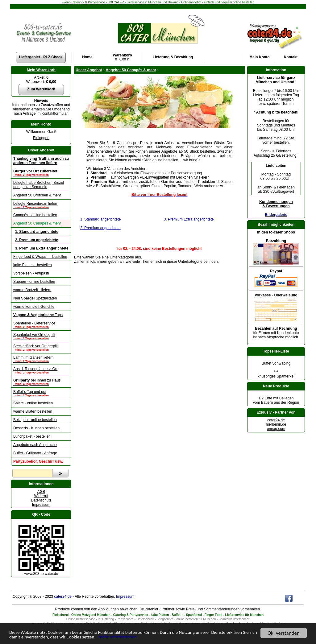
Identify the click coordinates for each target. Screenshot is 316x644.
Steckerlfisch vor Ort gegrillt (41, 348)
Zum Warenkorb (41, 89)
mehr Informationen (168, 638)
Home (87, 57)
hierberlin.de (276, 424)
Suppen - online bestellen (34, 282)
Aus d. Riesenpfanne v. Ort (41, 370)
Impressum (41, 505)
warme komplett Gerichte (34, 307)
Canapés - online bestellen (35, 215)
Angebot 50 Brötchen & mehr (37, 195)
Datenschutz (41, 500)
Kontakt (291, 57)
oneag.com (276, 429)
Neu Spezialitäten (35, 298)
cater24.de (276, 420)
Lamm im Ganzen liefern (41, 359)
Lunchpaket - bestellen (32, 436)
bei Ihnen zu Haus (41, 382)
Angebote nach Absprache (35, 445)
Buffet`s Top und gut (41, 393)
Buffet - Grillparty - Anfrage (35, 453)
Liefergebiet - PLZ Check (41, 57)
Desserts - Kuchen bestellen (36, 428)
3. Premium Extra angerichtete (189, 219)
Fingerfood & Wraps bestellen (40, 257)
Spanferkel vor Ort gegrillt (41, 336)
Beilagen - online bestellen (35, 420)
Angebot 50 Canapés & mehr (37, 223)
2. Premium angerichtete (100, 228)
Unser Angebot (41, 150)
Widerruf (41, 496)
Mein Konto (41, 124)
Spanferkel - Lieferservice (41, 325)
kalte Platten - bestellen (33, 265)
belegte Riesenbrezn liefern (41, 205)
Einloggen (41, 138)
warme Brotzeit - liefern (32, 290)
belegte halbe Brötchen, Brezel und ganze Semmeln (39, 185)
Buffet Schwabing (276, 363)
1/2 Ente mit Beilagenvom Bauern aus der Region (276, 400)
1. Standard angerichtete (100, 219)
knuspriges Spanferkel (276, 376)
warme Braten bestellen (33, 411)
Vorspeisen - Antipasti (31, 273)
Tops (38, 315)
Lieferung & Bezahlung (173, 57)
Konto (259, 57)
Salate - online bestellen (33, 403)
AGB (41, 492)
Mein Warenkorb (41, 70)
